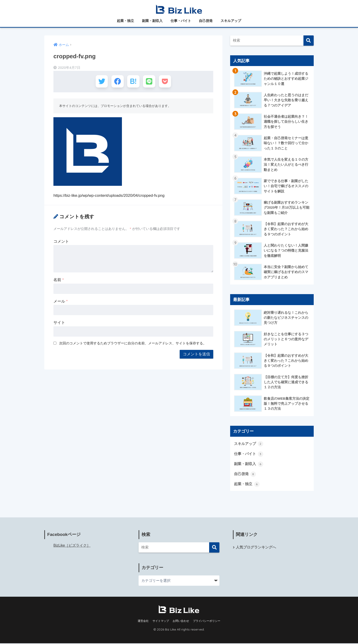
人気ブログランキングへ (256, 548)
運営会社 (143, 622)
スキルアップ (231, 21)
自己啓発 (206, 21)
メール (61, 302)
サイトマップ (161, 622)
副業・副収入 (152, 21)
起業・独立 (125, 21)
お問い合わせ (181, 622)
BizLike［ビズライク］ (72, 546)
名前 (59, 281)
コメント (61, 243)
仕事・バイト (181, 21)
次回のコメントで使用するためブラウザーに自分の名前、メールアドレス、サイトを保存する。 (133, 344)
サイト (59, 324)
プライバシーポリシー (207, 622)
